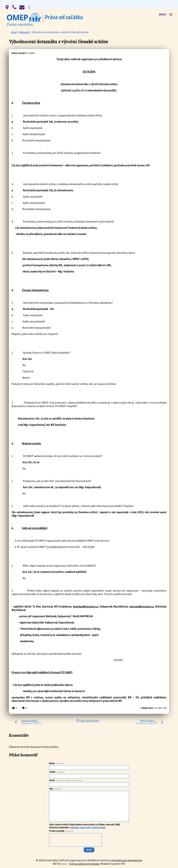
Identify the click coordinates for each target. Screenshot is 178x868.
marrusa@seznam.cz (141, 606)
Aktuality (24, 32)
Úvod (14, 32)
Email (66, 780)
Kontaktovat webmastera (127, 860)
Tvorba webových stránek (84, 864)
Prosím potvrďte (61, 831)
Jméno (57, 772)
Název (56, 763)
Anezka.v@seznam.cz (85, 606)
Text (55, 789)
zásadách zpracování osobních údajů (88, 828)
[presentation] (75, 847)
